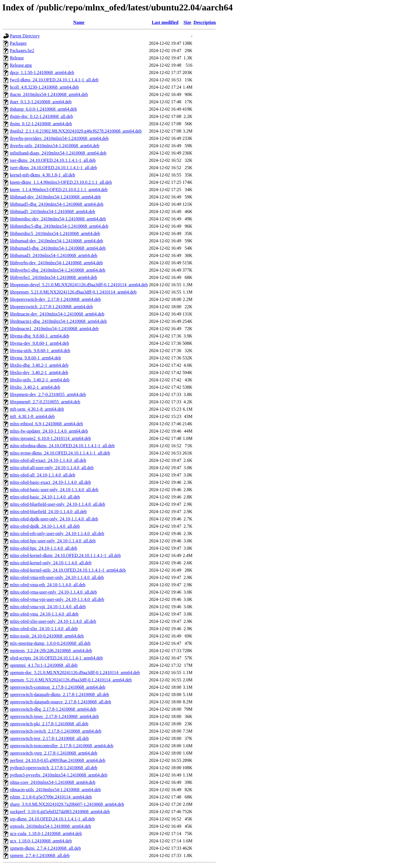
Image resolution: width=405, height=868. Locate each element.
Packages (18, 43)
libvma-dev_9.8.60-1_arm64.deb (39, 343)
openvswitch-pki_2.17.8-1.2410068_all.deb (49, 724)
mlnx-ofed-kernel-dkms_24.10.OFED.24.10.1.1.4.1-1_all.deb (65, 555)
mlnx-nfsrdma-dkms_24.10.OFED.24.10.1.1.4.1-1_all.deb (62, 446)
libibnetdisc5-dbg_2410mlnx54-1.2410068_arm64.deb (59, 226)
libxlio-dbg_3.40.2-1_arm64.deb (39, 365)
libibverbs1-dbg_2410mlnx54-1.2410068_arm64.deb (58, 270)
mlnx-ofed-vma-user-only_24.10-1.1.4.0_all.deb (53, 592)
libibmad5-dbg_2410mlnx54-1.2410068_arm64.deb (57, 204)
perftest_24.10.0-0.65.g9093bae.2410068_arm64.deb (58, 760)
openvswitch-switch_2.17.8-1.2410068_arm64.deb (56, 731)
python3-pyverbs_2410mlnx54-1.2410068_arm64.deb (59, 775)
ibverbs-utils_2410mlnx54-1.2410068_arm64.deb (55, 146)
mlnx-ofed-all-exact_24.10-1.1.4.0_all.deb (48, 460)
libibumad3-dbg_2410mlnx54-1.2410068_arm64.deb (58, 248)
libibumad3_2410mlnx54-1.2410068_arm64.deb (54, 255)
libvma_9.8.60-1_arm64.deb (35, 358)
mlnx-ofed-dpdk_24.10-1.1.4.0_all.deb (45, 526)
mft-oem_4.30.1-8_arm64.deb (37, 409)
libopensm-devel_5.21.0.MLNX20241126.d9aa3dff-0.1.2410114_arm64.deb (79, 285)
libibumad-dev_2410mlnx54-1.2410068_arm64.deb (57, 241)
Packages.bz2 (22, 51)
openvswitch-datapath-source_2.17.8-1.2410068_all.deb (60, 702)
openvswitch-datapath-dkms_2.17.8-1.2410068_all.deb (59, 694)
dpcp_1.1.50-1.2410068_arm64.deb (42, 72)
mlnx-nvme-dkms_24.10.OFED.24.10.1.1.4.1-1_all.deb (60, 453)
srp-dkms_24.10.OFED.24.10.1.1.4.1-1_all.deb (52, 819)
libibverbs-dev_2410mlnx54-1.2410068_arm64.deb (56, 263)
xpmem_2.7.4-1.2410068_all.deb (40, 855)
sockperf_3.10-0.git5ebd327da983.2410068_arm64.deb (60, 812)
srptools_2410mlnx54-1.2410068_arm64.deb (50, 826)
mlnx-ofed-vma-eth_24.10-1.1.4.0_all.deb (48, 585)
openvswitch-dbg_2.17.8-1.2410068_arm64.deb (53, 709)
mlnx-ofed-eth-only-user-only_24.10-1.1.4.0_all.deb (57, 533)
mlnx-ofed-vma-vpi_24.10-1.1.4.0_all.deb (48, 607)
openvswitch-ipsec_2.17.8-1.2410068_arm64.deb (54, 716)
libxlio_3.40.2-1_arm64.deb (35, 387)
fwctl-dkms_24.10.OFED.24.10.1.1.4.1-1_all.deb (54, 80)
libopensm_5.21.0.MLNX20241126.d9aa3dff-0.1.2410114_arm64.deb (73, 292)
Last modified (165, 22)
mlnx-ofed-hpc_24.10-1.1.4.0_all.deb (44, 548)
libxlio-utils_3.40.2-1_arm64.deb (40, 380)
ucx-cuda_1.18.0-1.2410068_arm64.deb (46, 834)
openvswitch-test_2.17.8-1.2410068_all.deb (49, 738)
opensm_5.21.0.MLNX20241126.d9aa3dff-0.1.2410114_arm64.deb (71, 680)
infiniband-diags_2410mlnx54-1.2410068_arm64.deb (58, 153)
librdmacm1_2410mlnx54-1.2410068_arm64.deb (54, 329)
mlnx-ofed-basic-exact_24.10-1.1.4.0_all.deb (50, 482)
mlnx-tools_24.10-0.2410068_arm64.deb (47, 636)
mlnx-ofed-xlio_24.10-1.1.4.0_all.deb (44, 629)
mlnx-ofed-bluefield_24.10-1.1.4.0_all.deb (48, 512)
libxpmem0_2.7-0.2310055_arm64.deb (45, 402)
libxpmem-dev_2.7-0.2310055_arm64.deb (48, 394)
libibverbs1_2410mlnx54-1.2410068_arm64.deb (53, 277)
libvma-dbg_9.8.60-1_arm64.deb (40, 336)
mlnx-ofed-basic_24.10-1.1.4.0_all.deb (45, 497)
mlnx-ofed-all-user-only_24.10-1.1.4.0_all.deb (52, 468)
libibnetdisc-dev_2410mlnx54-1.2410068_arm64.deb (58, 219)
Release (17, 58)
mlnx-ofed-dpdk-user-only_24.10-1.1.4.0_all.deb (54, 519)
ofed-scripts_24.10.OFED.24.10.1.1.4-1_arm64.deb (56, 658)
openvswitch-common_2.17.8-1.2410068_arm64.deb (58, 687)
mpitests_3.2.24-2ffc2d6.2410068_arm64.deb (51, 651)
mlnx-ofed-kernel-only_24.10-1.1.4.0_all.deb (51, 563)
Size (188, 22)
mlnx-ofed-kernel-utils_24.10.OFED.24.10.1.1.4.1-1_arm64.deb (68, 570)
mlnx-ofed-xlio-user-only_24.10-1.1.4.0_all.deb (53, 621)
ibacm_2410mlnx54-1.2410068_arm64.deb (49, 94)
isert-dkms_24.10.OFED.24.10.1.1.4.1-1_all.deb (53, 168)
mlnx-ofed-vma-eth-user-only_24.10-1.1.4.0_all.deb (57, 577)
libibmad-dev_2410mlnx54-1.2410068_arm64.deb (55, 197)
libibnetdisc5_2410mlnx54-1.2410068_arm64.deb (55, 233)
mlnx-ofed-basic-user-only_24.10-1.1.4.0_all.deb (54, 490)
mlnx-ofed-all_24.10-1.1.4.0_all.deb (42, 475)
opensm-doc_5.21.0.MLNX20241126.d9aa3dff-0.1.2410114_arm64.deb (75, 673)
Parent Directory (25, 36)
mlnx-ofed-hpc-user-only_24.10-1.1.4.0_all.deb (53, 541)
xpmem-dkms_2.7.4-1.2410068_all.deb (45, 848)
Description (205, 22)
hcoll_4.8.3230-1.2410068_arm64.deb (44, 87)
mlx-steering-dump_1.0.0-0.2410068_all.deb (50, 643)
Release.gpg (21, 65)
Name (79, 22)
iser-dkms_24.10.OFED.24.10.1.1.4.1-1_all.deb (53, 160)
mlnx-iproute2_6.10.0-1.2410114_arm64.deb (50, 438)
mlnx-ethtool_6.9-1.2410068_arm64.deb (46, 424)
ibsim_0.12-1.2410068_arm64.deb (41, 124)
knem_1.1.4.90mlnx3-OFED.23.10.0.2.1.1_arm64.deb (59, 190)
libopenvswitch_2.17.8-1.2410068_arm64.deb (51, 307)
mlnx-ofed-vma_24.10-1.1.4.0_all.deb (44, 614)
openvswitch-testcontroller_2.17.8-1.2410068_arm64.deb (62, 746)
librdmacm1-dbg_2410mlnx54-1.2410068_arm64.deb (58, 321)
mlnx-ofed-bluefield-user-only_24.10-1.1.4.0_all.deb (58, 504)
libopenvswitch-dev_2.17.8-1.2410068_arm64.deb (55, 299)
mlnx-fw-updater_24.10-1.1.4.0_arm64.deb (49, 431)
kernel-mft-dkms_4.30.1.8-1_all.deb (42, 175)
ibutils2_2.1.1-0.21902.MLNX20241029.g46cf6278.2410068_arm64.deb (76, 131)
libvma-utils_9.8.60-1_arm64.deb (40, 351)
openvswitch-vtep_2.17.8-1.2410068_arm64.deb (54, 753)
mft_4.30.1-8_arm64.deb (32, 416)
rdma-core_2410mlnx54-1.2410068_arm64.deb (53, 782)
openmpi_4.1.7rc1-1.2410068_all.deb (44, 665)
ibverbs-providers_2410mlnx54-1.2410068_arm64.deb (59, 138)
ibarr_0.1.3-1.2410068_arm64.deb (41, 102)
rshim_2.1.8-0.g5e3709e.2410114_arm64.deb (51, 797)
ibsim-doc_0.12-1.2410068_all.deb (41, 116)
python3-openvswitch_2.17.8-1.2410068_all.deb (54, 768)
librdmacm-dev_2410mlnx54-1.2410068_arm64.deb (57, 314)
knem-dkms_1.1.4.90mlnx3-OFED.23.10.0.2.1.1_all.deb (61, 182)
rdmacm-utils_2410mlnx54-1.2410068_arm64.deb (55, 790)
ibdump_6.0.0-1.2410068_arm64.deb (43, 109)
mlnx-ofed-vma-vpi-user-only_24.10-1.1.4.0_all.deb (57, 599)
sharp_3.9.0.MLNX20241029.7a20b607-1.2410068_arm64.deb (67, 804)
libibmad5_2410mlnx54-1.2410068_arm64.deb (52, 212)
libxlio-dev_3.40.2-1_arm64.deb (39, 373)
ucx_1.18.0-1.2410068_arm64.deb (41, 841)
